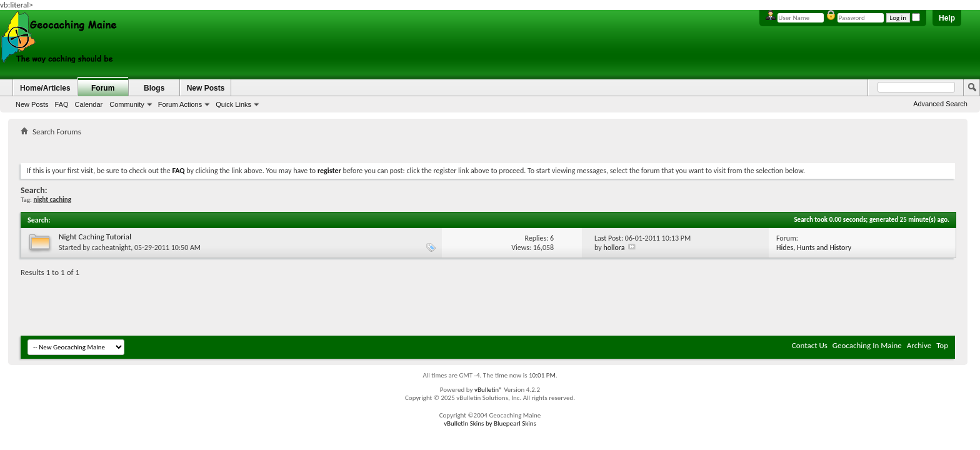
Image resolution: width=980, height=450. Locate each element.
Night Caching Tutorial (95, 237)
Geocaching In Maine (867, 345)
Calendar (89, 104)
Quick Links (233, 104)
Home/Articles (45, 88)
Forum (103, 88)
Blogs (154, 88)
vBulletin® (488, 390)
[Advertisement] (488, 147)
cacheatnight (112, 247)
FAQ (62, 104)
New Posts (32, 104)
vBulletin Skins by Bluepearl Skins (490, 423)
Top (942, 345)
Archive (919, 345)
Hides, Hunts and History (814, 247)
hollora (614, 247)
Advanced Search (940, 104)
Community (127, 104)
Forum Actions (180, 104)
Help (947, 18)
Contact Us (810, 345)
